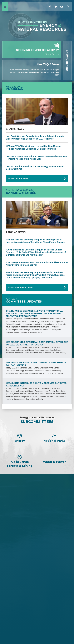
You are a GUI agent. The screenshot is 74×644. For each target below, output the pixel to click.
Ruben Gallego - (37, 620)
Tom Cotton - (37, 518)
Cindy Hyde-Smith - (37, 537)
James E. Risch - (37, 508)
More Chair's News (18, 179)
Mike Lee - (37, 495)
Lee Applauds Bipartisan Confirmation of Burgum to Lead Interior (36, 364)
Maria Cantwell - (37, 590)
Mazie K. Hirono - (37, 595)
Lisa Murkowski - (37, 542)
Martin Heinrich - (37, 577)
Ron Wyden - (37, 585)
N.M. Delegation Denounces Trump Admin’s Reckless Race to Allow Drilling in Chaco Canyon (37, 264)
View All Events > (52, 54)
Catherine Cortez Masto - (37, 605)
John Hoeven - (37, 547)
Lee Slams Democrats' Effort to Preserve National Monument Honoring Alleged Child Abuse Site (36, 158)
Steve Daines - (37, 513)
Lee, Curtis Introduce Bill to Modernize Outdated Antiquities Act (36, 384)
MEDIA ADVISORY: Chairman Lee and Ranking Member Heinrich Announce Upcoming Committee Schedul (34, 148)
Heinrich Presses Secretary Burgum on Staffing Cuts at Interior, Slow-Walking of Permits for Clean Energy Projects (36, 241)
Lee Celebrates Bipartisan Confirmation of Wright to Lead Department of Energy (37, 343)
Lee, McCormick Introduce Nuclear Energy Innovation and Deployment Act (35, 168)
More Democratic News (21, 287)
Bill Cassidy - (37, 532)
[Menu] (5, 7)
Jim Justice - (37, 523)
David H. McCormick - (37, 527)
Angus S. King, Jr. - (37, 600)
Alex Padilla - (37, 615)
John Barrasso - (37, 503)
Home (37, 633)
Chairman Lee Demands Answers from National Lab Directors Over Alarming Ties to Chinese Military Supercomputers (34, 314)
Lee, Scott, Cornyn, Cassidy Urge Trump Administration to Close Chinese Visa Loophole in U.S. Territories (35, 137)
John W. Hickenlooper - (37, 610)
